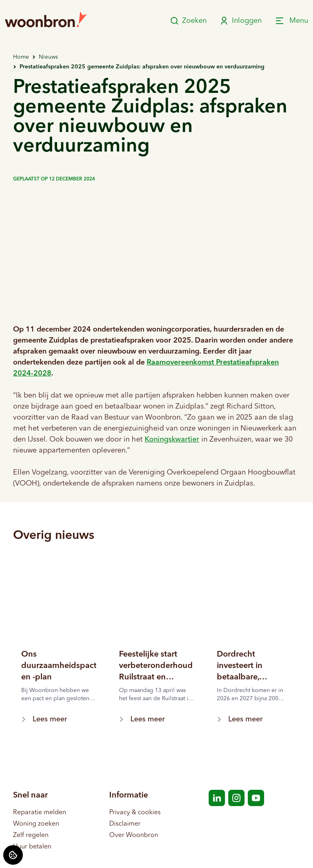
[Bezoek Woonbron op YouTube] (256, 798)
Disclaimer (125, 824)
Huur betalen (32, 847)
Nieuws (48, 57)
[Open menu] (291, 21)
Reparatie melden (40, 813)
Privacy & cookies (135, 813)
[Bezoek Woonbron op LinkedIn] (217, 798)
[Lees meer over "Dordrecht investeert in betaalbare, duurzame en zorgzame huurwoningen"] (254, 666)
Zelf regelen (31, 835)
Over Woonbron (134, 835)
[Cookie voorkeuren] (13, 855)
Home (21, 57)
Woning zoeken (36, 824)
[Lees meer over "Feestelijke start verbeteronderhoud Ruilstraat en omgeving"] (156, 666)
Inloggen (241, 21)
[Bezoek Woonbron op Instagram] (236, 798)
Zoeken (188, 21)
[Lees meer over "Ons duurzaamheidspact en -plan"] (59, 666)
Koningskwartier (172, 439)
